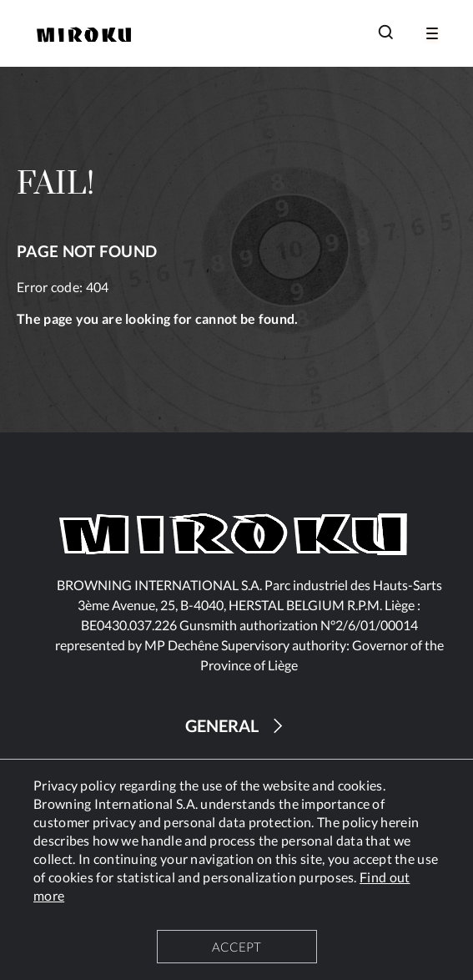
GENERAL (236, 726)
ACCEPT (236, 947)
